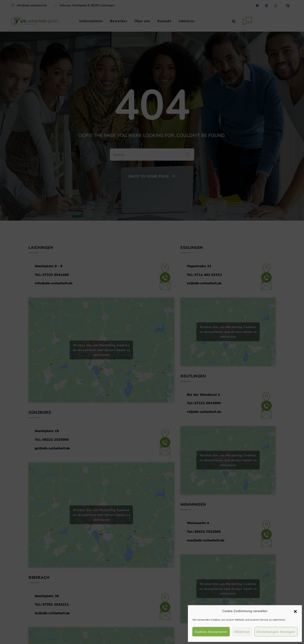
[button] (295, 611)
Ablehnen (242, 632)
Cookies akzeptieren (211, 632)
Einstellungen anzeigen (276, 632)
